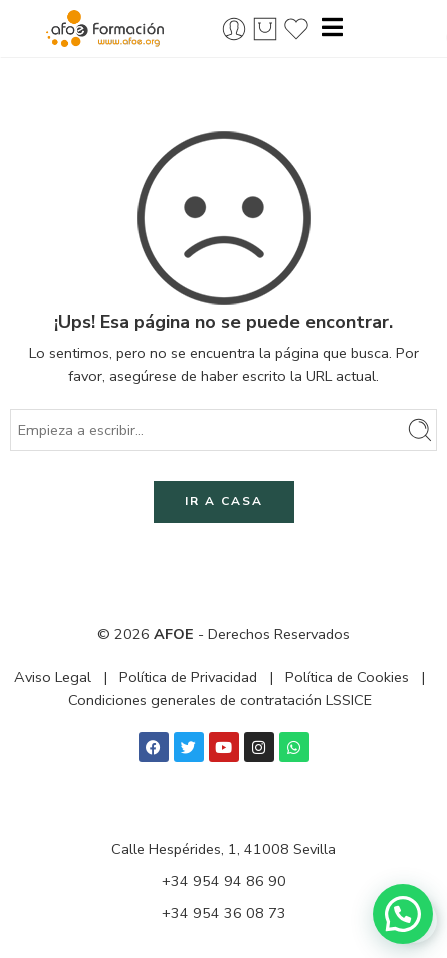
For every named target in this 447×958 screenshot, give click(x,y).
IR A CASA (224, 501)
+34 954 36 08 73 (224, 913)
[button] (403, 914)
